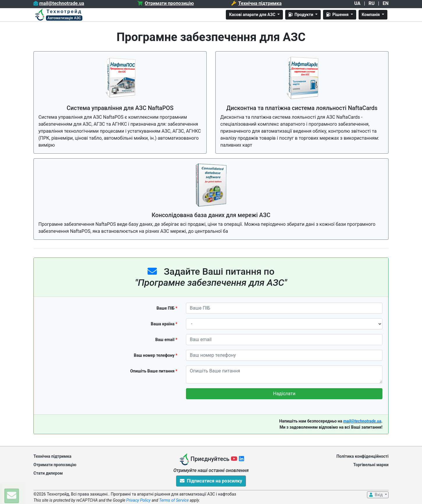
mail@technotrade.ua (362, 421)
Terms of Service (174, 500)
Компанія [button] (371, 15)
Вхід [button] (376, 495)
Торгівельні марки (371, 465)
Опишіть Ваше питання (154, 371)
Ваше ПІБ (167, 308)
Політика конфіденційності (362, 456)
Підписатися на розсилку (211, 481)
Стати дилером (48, 473)
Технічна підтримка (52, 456)
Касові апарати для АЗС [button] (253, 15)
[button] (12, 496)
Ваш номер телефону (156, 355)
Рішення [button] (338, 15)
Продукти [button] (301, 15)
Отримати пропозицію (55, 465)
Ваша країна (164, 324)
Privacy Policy (139, 500)
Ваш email (166, 340)
